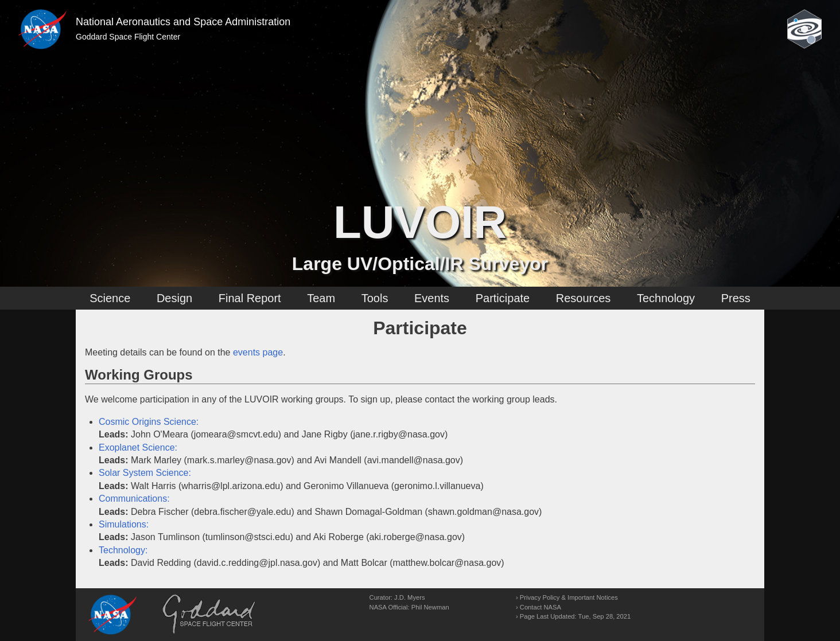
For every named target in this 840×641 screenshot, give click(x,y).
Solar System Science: (145, 473)
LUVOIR (420, 222)
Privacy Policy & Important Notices (569, 597)
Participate (503, 298)
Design (174, 298)
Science (110, 298)
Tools (375, 298)
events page (258, 352)
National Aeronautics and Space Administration (183, 22)
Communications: (134, 499)
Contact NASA (540, 607)
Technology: (123, 550)
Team (321, 298)
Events (432, 298)
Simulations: (124, 524)
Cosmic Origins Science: (149, 422)
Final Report (250, 298)
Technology (666, 298)
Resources (584, 298)
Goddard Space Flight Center (128, 37)
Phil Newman (430, 607)
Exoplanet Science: (138, 447)
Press (736, 298)
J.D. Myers (409, 597)
